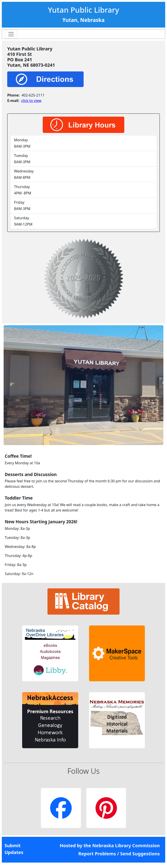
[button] (50, 653)
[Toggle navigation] (11, 34)
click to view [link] (31, 101)
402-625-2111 (33, 95)
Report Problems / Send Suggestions (119, 854)
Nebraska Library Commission (126, 846)
